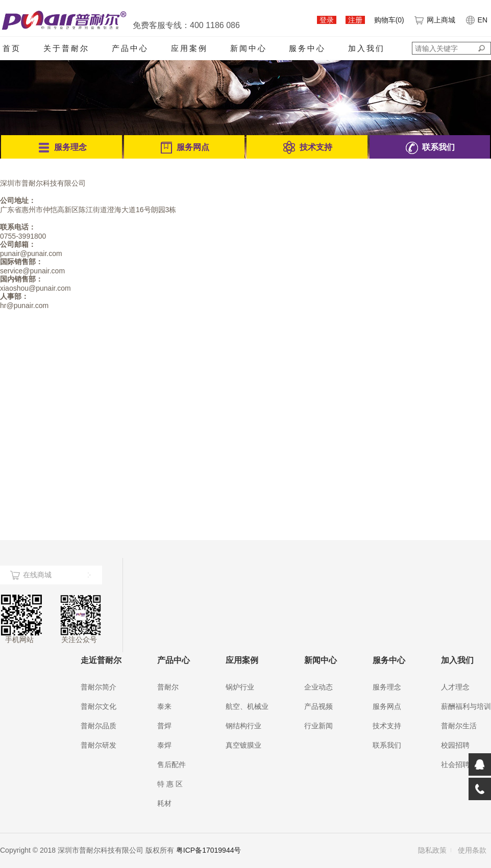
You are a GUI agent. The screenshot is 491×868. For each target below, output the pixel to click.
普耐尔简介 (99, 687)
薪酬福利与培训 (466, 706)
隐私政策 (432, 850)
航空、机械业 (247, 706)
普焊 (164, 726)
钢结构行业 (243, 726)
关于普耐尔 (66, 48)
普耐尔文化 (99, 706)
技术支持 (387, 726)
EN (476, 20)
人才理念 (455, 687)
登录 (327, 20)
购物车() (389, 20)
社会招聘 (455, 764)
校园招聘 (455, 745)
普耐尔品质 (99, 726)
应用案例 (189, 48)
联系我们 (387, 745)
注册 (355, 20)
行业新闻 (318, 726)
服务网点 (387, 706)
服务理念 (387, 687)
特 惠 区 (170, 784)
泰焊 (164, 745)
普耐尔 (168, 687)
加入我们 (366, 48)
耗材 (164, 803)
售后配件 (171, 764)
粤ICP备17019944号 (209, 850)
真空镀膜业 (243, 745)
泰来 (164, 706)
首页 (12, 48)
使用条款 (472, 850)
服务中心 (307, 48)
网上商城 (434, 20)
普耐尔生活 (459, 726)
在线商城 (37, 575)
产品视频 (318, 706)
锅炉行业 (240, 687)
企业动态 (318, 687)
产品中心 (130, 48)
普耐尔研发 (99, 745)
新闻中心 (249, 48)
